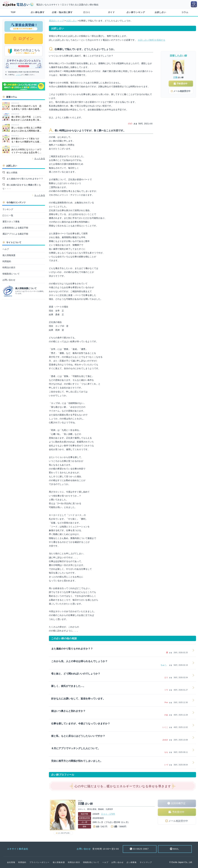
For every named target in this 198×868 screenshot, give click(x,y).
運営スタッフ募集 (11, 222)
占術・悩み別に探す (62, 12)
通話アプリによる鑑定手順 (15, 234)
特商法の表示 (9, 267)
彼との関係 (12, 173)
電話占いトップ (56, 21)
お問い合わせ (9, 280)
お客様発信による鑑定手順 (15, 228)
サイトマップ (146, 862)
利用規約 (7, 261)
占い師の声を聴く (64, 833)
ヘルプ (6, 249)
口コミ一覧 (8, 215)
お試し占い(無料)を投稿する (151, 40)
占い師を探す (38, 12)
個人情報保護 (9, 255)
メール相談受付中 (178, 821)
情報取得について (11, 274)
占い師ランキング (136, 12)
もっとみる (40, 158)
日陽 (175, 77)
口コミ (87, 12)
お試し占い (160, 12)
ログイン (26, 39)
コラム (185, 12)
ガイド (111, 12)
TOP (13, 12)
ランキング (8, 209)
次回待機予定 (178, 803)
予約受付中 (178, 812)
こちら (18, 75)
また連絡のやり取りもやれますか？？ (25, 179)
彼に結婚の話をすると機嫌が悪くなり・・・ (22, 187)
